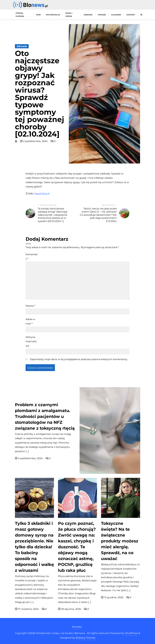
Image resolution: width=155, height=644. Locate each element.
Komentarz (32, 257)
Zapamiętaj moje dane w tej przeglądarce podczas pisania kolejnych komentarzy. (79, 359)
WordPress (131, 633)
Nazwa (31, 306)
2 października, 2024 (34, 141)
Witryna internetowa (31, 341)
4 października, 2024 (29, 458)
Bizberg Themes (85, 638)
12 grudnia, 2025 (112, 597)
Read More (41, 194)
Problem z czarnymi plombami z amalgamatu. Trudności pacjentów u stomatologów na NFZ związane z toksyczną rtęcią (45, 416)
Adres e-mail (31, 321)
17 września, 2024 (27, 609)
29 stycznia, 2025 (70, 609)
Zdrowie (22, 46)
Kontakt (77, 627)
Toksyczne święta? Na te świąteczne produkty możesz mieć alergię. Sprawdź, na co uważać (120, 541)
